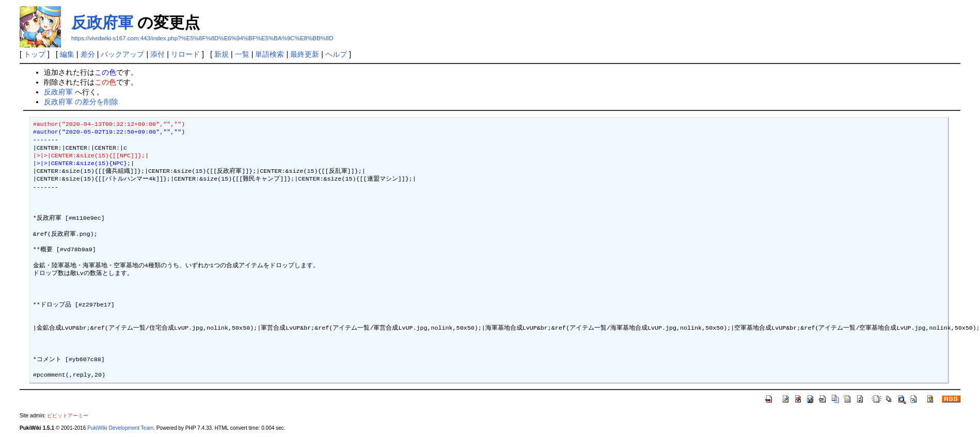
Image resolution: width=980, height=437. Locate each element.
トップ (35, 54)
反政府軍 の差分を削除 (81, 102)
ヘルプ (336, 54)
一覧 (242, 54)
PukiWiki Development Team (120, 428)
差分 (88, 54)
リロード (185, 54)
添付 (157, 54)
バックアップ (122, 54)
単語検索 (270, 54)
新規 (222, 54)
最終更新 (305, 54)
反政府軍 (102, 22)
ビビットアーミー (68, 416)
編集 (67, 54)
